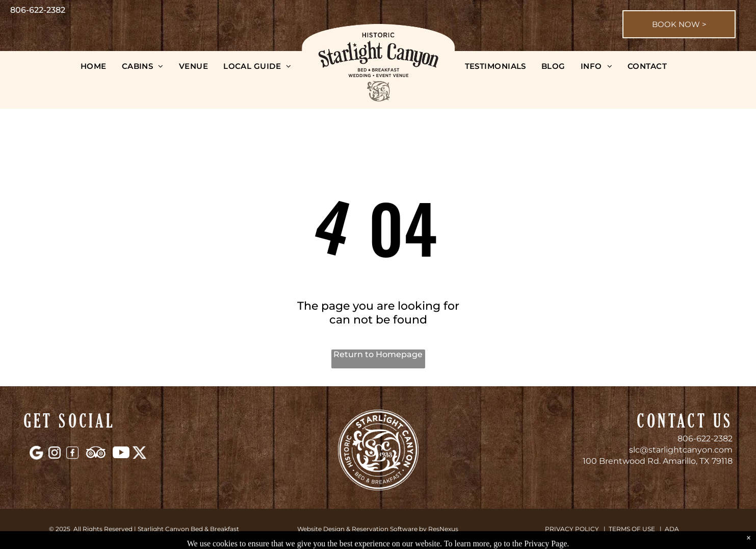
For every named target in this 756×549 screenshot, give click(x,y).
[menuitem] (94, 66)
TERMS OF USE (632, 529)
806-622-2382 (705, 439)
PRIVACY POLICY (572, 529)
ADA (672, 529)
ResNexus (443, 529)
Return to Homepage (378, 354)
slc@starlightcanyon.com (681, 450)
